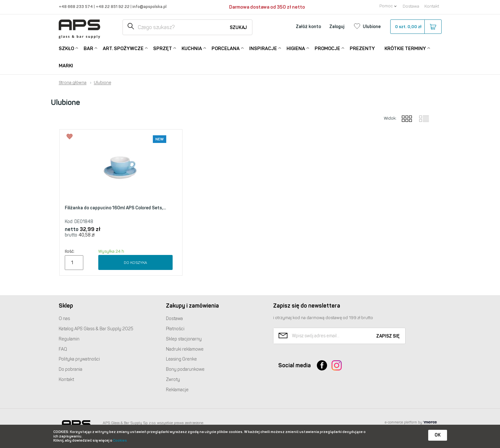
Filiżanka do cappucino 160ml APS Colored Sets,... (115, 208)
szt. (416, 27)
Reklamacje (177, 390)
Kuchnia (192, 48)
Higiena (296, 48)
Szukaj (238, 28)
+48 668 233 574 (76, 7)
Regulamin (69, 339)
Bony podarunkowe (185, 369)
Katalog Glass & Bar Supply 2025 (96, 329)
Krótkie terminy (405, 48)
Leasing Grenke (181, 359)
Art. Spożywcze (123, 48)
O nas (64, 319)
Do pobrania (71, 369)
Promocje (327, 48)
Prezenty (362, 49)
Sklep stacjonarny (184, 339)
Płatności (175, 329)
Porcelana (226, 48)
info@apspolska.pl (149, 7)
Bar (88, 48)
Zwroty (173, 380)
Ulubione (102, 83)
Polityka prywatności (79, 359)
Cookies (120, 441)
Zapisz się (388, 336)
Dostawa (411, 6)
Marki (66, 66)
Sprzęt (163, 48)
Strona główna (73, 83)
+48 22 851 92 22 (113, 7)
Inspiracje (263, 48)
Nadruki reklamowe (185, 349)
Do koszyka (135, 263)
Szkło (66, 48)
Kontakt (432, 6)
